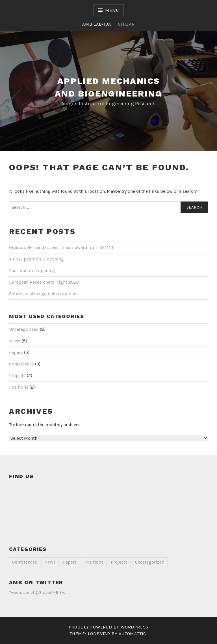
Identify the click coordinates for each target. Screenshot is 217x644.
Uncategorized (24, 329)
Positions (19, 387)
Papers (16, 352)
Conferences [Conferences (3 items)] (25, 562)
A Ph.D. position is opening (36, 259)
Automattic (133, 634)
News (15, 341)
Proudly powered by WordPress (108, 627)
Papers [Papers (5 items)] (70, 562)
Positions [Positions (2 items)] (94, 562)
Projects (17, 375)
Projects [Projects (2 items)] (119, 562)
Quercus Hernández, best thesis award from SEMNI (61, 247)
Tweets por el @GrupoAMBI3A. (37, 592)
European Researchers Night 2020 (44, 282)
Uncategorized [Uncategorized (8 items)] (150, 562)
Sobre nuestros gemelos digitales (44, 294)
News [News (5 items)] (50, 562)
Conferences (21, 364)
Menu (112, 10)
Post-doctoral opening (32, 270)
